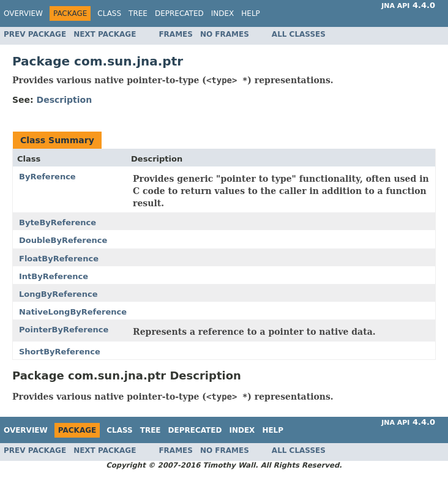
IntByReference (54, 276)
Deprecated (179, 13)
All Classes (299, 34)
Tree (138, 13)
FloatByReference (59, 259)
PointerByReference (64, 330)
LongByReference (58, 294)
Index (223, 13)
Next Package (105, 34)
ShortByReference (60, 352)
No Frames (225, 34)
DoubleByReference (63, 240)
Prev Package (35, 34)
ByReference (47, 177)
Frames (176, 34)
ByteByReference (58, 222)
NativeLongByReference (73, 312)
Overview (23, 13)
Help (251, 13)
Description (65, 100)
